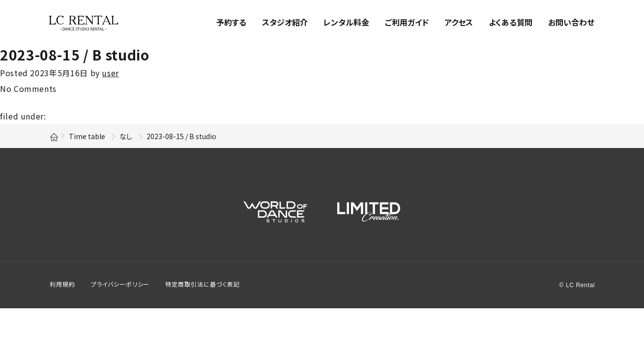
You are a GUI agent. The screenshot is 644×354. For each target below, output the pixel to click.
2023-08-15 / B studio (74, 55)
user (110, 73)
